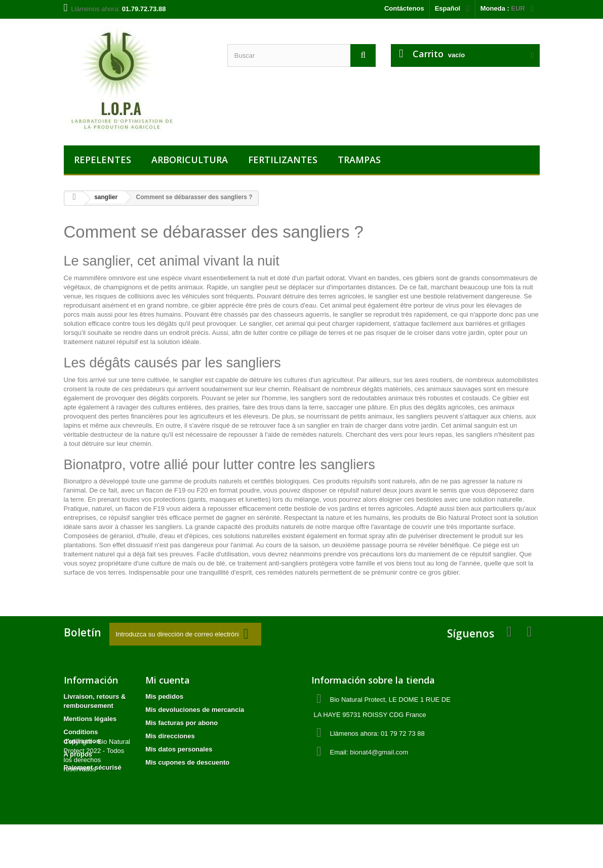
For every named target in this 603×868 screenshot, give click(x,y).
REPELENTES (103, 160)
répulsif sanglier (131, 518)
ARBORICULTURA (190, 160)
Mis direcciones (170, 736)
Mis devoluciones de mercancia (195, 710)
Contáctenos (404, 8)
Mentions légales (90, 719)
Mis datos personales (179, 749)
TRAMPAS (359, 160)
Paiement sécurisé (93, 767)
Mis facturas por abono (182, 723)
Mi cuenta (168, 680)
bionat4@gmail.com (379, 752)
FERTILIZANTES (283, 160)
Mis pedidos (164, 696)
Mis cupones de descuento (187, 762)
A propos (78, 754)
